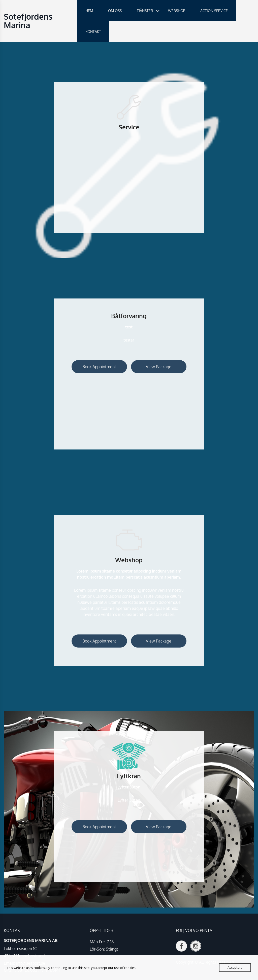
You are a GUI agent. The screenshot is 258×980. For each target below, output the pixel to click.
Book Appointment (99, 367)
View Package (159, 367)
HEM (89, 11)
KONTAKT (93, 32)
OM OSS (115, 11)
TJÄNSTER (145, 11)
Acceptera (235, 967)
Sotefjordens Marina (28, 21)
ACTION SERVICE (214, 11)
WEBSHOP (177, 11)
